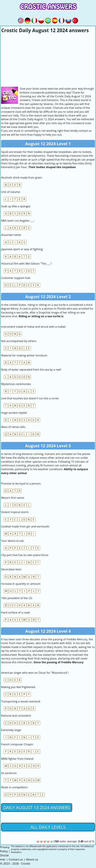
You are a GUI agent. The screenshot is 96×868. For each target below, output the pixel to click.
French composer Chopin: (17, 744)
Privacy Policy (5, 849)
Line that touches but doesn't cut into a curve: (30, 398)
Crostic (26, 863)
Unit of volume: (11, 192)
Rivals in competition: (15, 787)
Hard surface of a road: (16, 612)
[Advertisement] (48, 59)
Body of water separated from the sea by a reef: (31, 370)
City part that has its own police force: (25, 555)
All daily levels (48, 827)
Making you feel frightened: (18, 687)
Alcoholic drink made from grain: (22, 178)
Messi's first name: (13, 498)
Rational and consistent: (16, 716)
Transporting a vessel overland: (21, 701)
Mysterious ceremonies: (16, 384)
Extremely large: (11, 730)
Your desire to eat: (13, 541)
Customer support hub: (16, 278)
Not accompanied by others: (19, 341)
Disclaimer (4, 857)
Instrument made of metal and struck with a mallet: (34, 327)
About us (32, 859)
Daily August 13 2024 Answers (37, 807)
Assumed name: (11, 235)
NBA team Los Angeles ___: (18, 221)
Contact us (16, 859)
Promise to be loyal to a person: (21, 484)
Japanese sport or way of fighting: (22, 249)
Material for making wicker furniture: (24, 355)
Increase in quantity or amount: (21, 584)
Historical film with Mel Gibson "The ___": (27, 264)
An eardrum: (9, 773)
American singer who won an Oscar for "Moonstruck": (35, 673)
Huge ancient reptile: (14, 413)
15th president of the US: (17, 598)
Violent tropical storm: (15, 512)
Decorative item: (11, 569)
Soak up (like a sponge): (16, 206)
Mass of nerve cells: (13, 427)
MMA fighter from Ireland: (18, 759)
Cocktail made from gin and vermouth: (25, 526)
